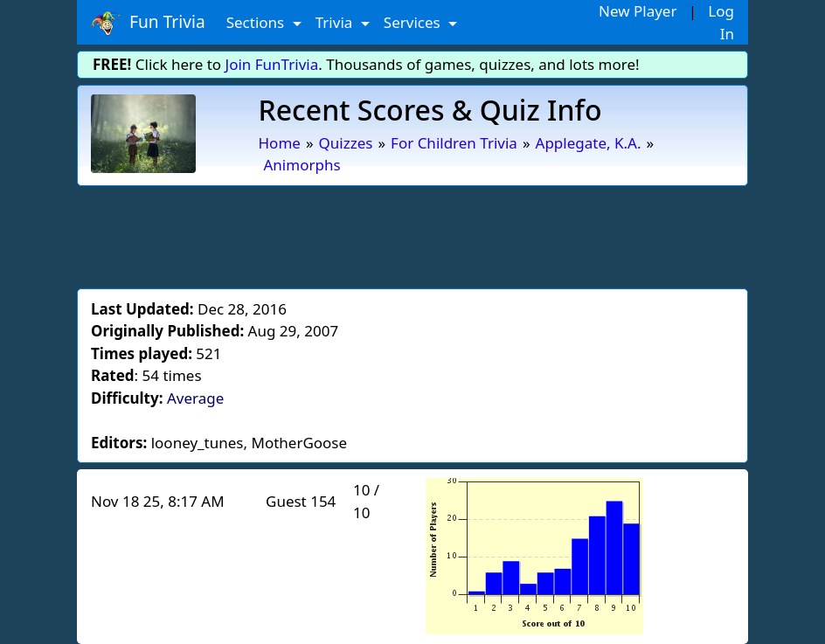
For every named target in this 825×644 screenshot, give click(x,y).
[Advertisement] (412, 234)
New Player (638, 11)
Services (414, 22)
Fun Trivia (148, 23)
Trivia (336, 22)
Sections (257, 22)
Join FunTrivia (272, 64)
